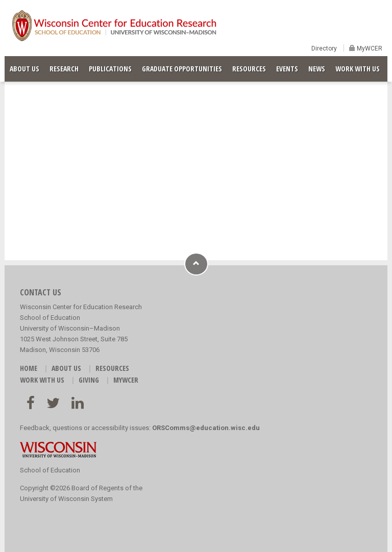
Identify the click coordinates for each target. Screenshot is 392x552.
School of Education (50, 470)
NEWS (317, 69)
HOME (29, 368)
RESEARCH (64, 69)
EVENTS (287, 69)
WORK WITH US (358, 69)
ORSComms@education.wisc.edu (206, 428)
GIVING (89, 380)
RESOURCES (249, 69)
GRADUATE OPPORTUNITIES (182, 69)
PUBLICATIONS (110, 69)
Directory (324, 48)
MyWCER (369, 48)
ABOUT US (24, 69)
